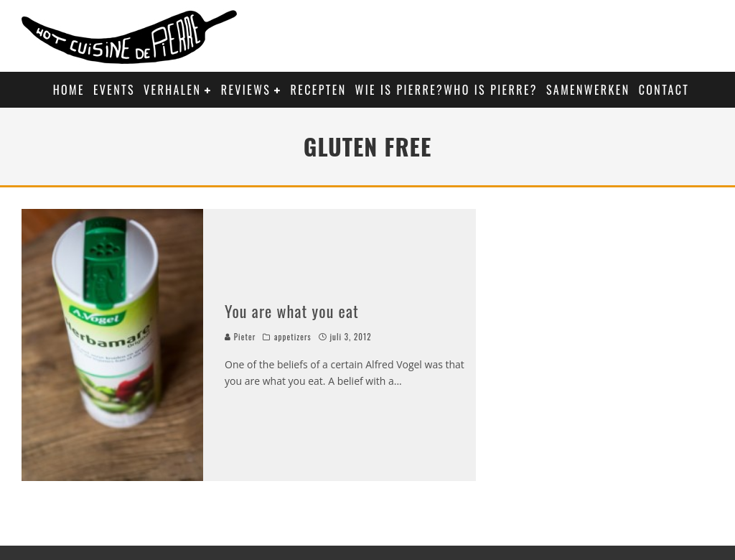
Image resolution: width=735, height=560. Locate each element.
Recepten (319, 90)
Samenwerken (588, 90)
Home (69, 90)
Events (114, 90)
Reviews (246, 90)
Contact (664, 90)
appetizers (293, 337)
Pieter (240, 337)
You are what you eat (292, 311)
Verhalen (172, 90)
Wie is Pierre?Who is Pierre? (446, 90)
